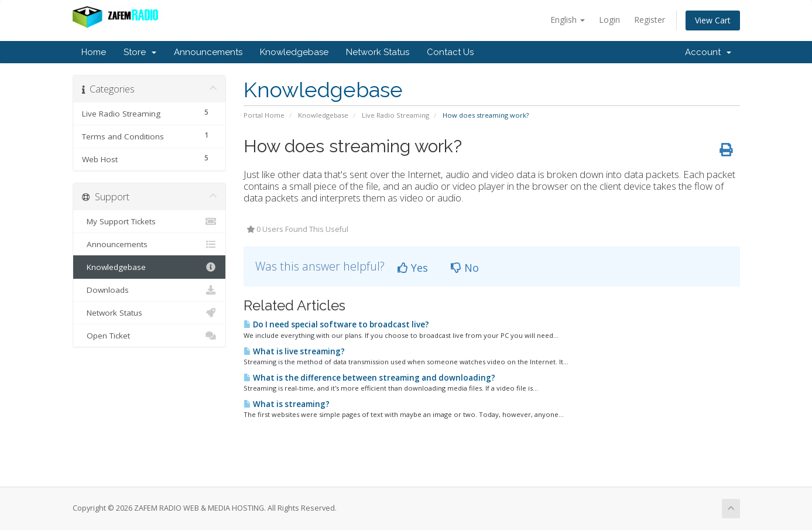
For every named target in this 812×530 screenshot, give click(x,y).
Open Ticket (150, 336)
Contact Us (450, 52)
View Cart (713, 20)
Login (609, 20)
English (568, 20)
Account (708, 52)
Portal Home (264, 115)
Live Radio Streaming (395, 115)
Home (94, 52)
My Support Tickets (150, 221)
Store (140, 52)
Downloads (150, 290)
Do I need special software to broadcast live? (336, 324)
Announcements (208, 52)
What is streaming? (287, 404)
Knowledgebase (294, 52)
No (465, 268)
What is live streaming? (294, 351)
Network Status (378, 52)
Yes (413, 268)
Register (650, 20)
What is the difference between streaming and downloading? (369, 378)
